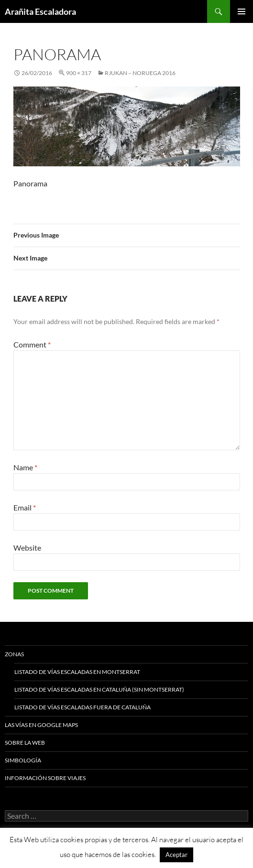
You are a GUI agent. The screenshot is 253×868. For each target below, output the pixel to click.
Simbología (23, 760)
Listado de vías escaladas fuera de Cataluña (82, 707)
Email (25, 507)
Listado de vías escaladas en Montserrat (77, 672)
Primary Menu (242, 11)
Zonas (14, 654)
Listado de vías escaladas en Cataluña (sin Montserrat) (99, 689)
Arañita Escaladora (40, 11)
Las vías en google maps (41, 725)
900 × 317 (79, 73)
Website (27, 548)
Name (25, 467)
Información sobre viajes (45, 778)
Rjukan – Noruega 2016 (140, 73)
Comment (32, 344)
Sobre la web (25, 743)
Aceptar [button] (176, 855)
